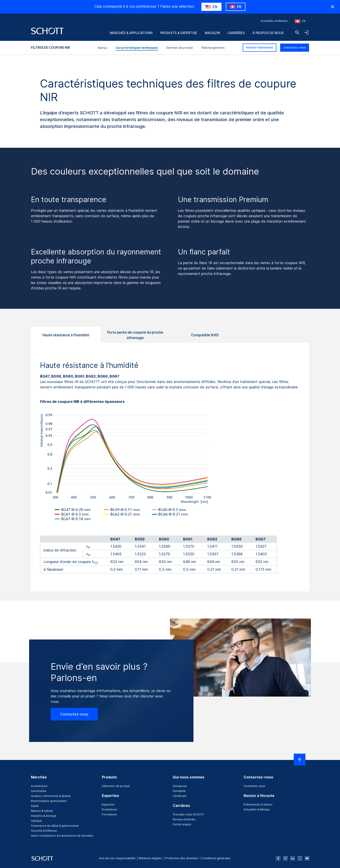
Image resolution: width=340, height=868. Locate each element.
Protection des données (182, 858)
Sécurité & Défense (44, 831)
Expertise (108, 805)
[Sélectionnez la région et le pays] (300, 21)
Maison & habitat (42, 811)
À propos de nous (268, 33)
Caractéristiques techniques (137, 48)
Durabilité (179, 791)
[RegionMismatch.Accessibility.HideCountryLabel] (333, 7)
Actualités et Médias (274, 21)
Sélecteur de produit (116, 786)
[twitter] (300, 858)
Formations (109, 814)
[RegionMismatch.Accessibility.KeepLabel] (236, 7)
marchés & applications (131, 33)
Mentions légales (150, 858)
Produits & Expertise (179, 33)
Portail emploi (182, 824)
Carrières (236, 33)
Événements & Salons (258, 805)
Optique (36, 821)
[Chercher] (297, 32)
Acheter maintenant (260, 47)
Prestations (109, 809)
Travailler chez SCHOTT (188, 814)
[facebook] (278, 858)
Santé (35, 806)
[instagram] (285, 858)
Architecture (39, 786)
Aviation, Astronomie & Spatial (51, 796)
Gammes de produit (179, 48)
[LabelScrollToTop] (300, 759)
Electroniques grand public (49, 801)
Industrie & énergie (44, 816)
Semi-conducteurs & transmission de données (62, 836)
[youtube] (307, 858)
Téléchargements (213, 48)
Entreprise (180, 786)
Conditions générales (216, 858)
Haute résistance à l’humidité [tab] (66, 335)
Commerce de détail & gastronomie (55, 826)
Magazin (212, 33)
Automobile (39, 791)
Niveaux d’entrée (184, 819)
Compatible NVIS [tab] (205, 335)
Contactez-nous (295, 47)
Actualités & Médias (257, 809)
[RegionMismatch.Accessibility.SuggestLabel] (211, 7)
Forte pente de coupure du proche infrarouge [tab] (135, 335)
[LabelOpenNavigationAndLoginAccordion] (306, 32)
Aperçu (102, 48)
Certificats (180, 796)
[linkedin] (293, 858)
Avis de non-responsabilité (117, 858)
